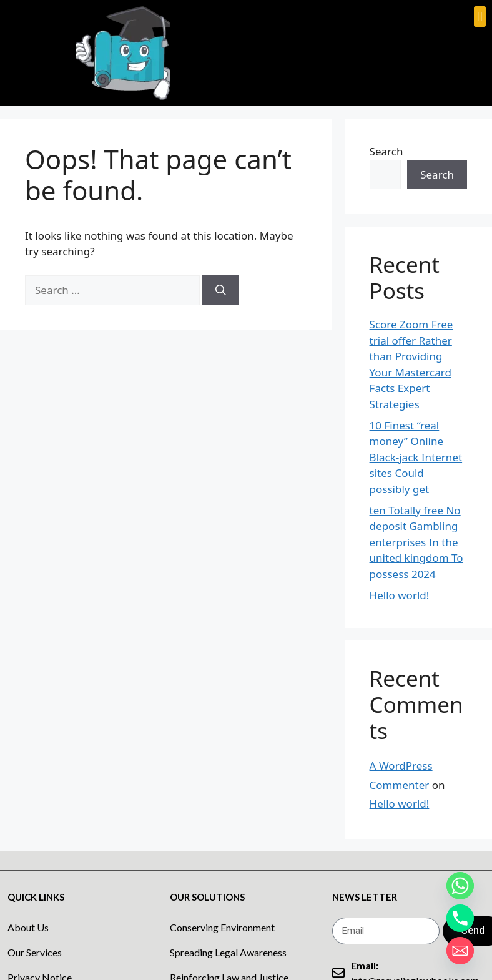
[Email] (460, 951)
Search (386, 151)
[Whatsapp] (460, 886)
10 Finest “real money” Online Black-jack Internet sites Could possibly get (416, 457)
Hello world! (400, 595)
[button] (480, 17)
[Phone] (460, 918)
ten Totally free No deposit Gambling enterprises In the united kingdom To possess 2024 (416, 542)
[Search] (221, 290)
